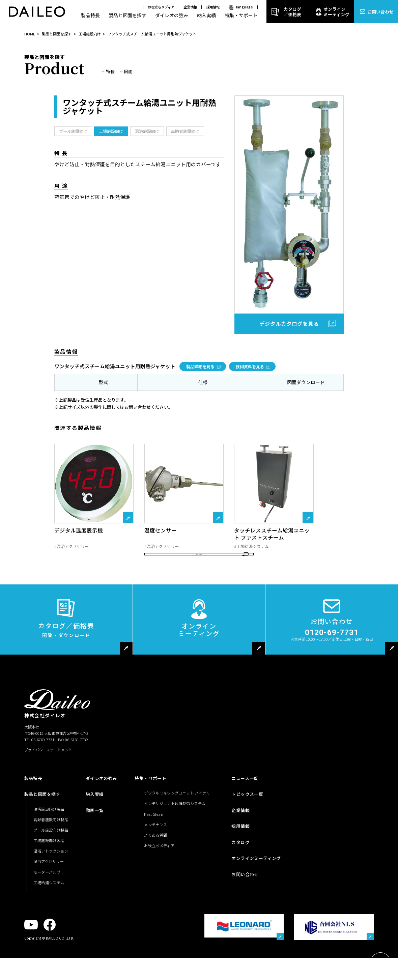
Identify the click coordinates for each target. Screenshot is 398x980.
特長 (110, 72)
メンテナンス (155, 861)
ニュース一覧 (245, 815)
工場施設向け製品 (49, 877)
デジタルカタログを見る (289, 323)
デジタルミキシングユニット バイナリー (179, 830)
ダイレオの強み (172, 15)
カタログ (240, 879)
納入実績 (206, 15)
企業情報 (190, 7)
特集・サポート (241, 15)
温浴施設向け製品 (49, 846)
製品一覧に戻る (199, 585)
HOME (30, 34)
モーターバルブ (47, 909)
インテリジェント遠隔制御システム (175, 840)
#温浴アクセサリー (72, 546)
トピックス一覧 (247, 831)
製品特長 (90, 15)
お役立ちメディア (161, 7)
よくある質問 (155, 872)
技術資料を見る (250, 366)
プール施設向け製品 (51, 867)
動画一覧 (95, 847)
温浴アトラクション (51, 888)
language (245, 7)
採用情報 (213, 7)
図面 (128, 72)
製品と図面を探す (127, 15)
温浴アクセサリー (49, 898)
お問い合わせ (380, 12)
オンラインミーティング (336, 12)
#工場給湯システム (251, 546)
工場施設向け (90, 34)
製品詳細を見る (200, 366)
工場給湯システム (49, 919)
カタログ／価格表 (292, 12)
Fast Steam (154, 851)
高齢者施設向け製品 (51, 856)
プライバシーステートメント (48, 786)
